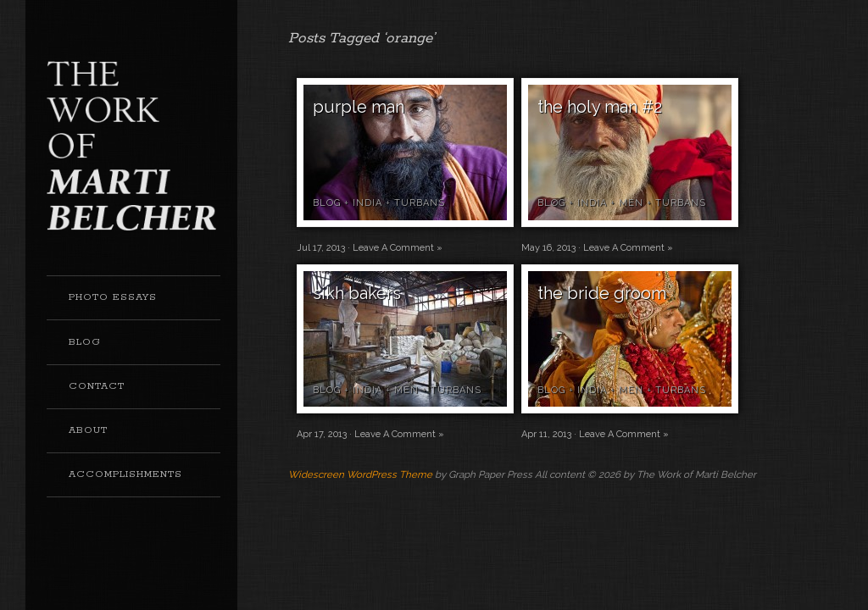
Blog (85, 342)
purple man (359, 107)
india (367, 203)
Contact (97, 386)
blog (327, 203)
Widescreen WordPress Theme (360, 474)
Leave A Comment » (398, 248)
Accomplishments (125, 474)
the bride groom (602, 293)
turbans (420, 203)
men (631, 203)
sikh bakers (357, 293)
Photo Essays (113, 297)
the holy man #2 (600, 107)
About (88, 430)
